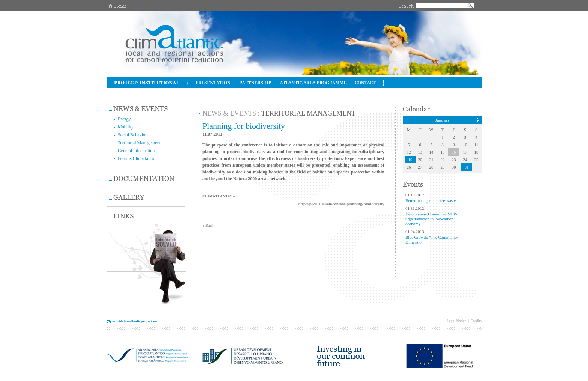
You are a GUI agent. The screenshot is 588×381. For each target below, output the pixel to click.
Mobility (126, 127)
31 (467, 167)
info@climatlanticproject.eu (134, 321)
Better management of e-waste (430, 200)
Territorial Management (139, 143)
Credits (476, 321)
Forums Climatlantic (136, 158)
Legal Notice (456, 321)
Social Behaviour (133, 135)
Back (210, 225)
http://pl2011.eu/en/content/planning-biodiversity (341, 204)
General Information (136, 151)
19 (410, 160)
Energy (124, 119)
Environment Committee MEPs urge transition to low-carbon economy (431, 219)
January (442, 120)
